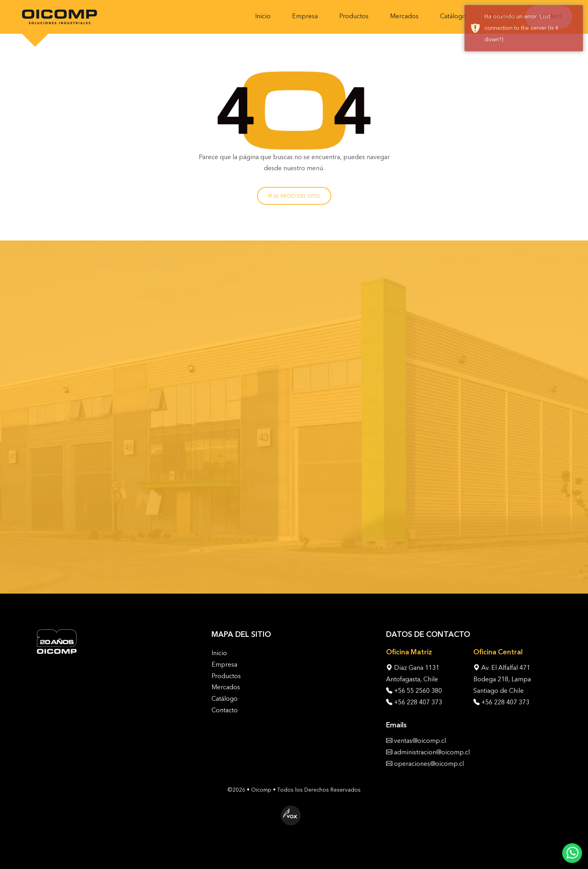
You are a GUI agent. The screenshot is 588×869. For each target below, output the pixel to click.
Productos (354, 16)
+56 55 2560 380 (418, 691)
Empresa (305, 16)
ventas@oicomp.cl (420, 741)
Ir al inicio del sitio (294, 196)
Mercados (404, 16)
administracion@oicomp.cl (432, 752)
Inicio (263, 16)
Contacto (225, 710)
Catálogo (453, 16)
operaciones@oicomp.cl (429, 764)
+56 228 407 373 (418, 702)
